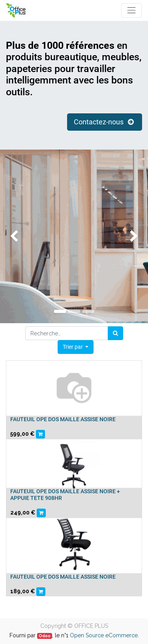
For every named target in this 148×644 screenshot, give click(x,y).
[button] (76, 347)
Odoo (45, 636)
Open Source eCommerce (104, 635)
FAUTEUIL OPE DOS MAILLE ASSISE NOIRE (63, 419)
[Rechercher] (115, 333)
